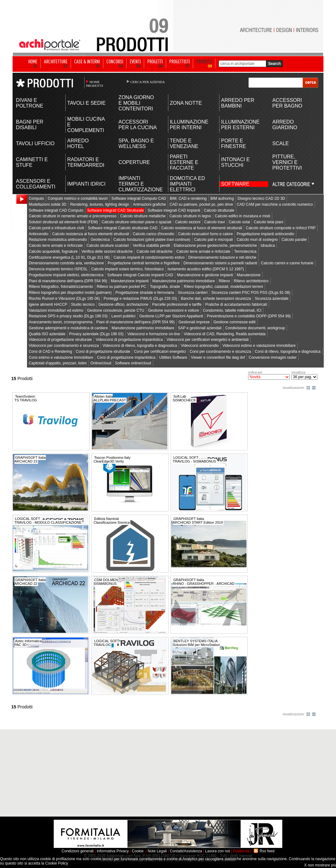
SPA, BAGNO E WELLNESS (136, 143)
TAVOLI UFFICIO (35, 143)
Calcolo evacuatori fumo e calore (206, 234)
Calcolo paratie (294, 240)
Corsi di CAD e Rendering (50, 352)
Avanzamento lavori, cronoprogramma (60, 322)
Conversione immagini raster (273, 357)
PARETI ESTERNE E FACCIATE (184, 162)
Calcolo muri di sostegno (257, 240)
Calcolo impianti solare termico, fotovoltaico (128, 269)
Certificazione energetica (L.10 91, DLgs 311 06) (69, 257)
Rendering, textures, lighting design (100, 204)
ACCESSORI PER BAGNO (287, 103)
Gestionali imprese (194, 322)
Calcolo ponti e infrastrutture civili (56, 228)
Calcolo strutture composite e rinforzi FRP (281, 228)
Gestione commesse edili (234, 322)
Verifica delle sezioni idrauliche (107, 251)
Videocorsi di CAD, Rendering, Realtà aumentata (225, 334)
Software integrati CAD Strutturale (115, 210)
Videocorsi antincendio (200, 346)
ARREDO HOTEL (78, 143)
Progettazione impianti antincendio (266, 234)
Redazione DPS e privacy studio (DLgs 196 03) (68, 316)
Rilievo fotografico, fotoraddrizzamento (61, 287)
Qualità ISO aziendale (47, 334)
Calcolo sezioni (188, 222)
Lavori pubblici (124, 316)
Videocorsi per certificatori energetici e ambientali (207, 340)
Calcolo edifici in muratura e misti (242, 216)
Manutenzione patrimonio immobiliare (184, 281)
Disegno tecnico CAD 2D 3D (261, 198)
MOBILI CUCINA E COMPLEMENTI (86, 125)
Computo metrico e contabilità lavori (78, 198)
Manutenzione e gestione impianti (205, 275)
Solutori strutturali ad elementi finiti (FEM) (63, 222)
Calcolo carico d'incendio (154, 234)
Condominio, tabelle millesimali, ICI (232, 310)
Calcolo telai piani (268, 222)
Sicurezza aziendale (271, 299)
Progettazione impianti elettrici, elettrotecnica (66, 275)
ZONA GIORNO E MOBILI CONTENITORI (136, 103)
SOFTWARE (235, 184)
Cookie (138, 851)
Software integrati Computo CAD (139, 198)
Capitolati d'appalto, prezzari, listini (57, 363)
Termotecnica (245, 251)
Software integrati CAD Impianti (174, 210)
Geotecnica (100, 240)
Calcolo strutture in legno (190, 216)
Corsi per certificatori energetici (160, 352)
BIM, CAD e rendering (188, 198)
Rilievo (224, 281)
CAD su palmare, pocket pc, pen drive (201, 204)
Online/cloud (101, 363)
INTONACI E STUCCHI (235, 162)
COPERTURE (134, 162)
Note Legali (157, 851)
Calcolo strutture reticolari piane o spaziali (136, 222)
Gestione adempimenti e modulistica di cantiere (68, 328)
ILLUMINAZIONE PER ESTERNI (240, 125)
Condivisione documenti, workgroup (255, 328)
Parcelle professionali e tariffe (177, 304)
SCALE (280, 143)
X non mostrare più (320, 865)
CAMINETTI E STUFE (32, 162)
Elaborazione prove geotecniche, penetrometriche (215, 246)
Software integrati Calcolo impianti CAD (140, 275)
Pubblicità (241, 851)
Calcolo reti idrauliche (155, 251)
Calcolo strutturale (219, 210)
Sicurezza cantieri (193, 293)
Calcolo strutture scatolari (108, 246)
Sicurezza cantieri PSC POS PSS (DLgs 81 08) (251, 293)
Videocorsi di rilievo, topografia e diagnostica (140, 346)
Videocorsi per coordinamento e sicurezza (64, 346)
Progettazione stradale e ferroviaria (145, 293)
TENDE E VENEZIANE (184, 143)
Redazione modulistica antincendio (58, 240)
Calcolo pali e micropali (213, 240)
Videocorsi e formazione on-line (154, 334)
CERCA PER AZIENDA (148, 82)
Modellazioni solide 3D (47, 204)
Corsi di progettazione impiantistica (126, 357)
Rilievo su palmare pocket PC (121, 287)
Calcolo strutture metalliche (143, 216)
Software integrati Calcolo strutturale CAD (122, 228)
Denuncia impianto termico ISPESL (58, 269)
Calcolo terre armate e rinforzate (56, 246)
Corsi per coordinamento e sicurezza (220, 352)
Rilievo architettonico (251, 281)
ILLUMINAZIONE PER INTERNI (189, 125)
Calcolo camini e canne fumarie (287, 263)
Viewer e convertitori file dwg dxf (218, 357)
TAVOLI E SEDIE (86, 103)
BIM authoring (222, 198)
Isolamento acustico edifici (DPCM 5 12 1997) (206, 269)
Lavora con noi (217, 851)
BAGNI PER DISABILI (30, 125)
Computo (36, 198)
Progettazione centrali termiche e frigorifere (144, 263)
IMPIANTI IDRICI (86, 184)
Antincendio (38, 234)
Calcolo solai (239, 222)
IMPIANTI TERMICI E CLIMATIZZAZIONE (138, 184)
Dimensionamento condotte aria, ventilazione (66, 263)
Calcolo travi (214, 222)
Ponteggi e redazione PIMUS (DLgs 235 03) (140, 299)
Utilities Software (173, 357)
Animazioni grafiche (149, 204)
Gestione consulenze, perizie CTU (116, 310)
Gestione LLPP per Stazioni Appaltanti (171, 316)
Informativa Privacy (113, 851)
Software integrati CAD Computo (56, 210)
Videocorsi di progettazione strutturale (60, 340)
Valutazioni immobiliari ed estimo (56, 310)
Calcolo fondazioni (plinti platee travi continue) (152, 240)
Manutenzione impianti (130, 281)
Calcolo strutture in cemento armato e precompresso (72, 216)
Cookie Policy (57, 863)
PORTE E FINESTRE (233, 143)
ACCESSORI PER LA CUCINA (138, 125)
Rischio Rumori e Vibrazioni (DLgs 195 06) (64, 299)
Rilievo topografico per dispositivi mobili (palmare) (70, 293)
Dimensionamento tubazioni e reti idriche (222, 257)
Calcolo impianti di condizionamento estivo (149, 257)
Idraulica (268, 246)
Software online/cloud (133, 363)
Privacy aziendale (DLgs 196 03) (96, 334)
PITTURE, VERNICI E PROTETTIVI (287, 162)
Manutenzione (249, 275)
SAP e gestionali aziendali (200, 328)
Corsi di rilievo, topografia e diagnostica (287, 352)
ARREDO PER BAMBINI (238, 103)
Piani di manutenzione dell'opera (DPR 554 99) (68, 281)
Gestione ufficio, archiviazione (123, 304)
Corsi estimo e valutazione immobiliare (61, 357)
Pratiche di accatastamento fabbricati (236, 304)
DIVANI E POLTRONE (30, 103)
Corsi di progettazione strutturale (103, 352)
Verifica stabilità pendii (152, 246)
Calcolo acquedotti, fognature (53, 251)
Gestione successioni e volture (173, 310)
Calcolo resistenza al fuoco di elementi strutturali (201, 228)
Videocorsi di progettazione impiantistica (129, 340)
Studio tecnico (83, 304)
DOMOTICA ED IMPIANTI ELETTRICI (187, 184)
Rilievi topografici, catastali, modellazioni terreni (223, 287)
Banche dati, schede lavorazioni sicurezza (216, 299)
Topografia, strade (165, 287)
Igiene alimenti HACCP (48, 304)
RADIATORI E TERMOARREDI (86, 162)
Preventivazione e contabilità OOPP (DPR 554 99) (249, 316)
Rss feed (267, 851)
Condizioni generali (78, 851)
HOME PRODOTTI (95, 84)
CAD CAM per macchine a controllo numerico (275, 204)
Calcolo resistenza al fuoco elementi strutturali (91, 234)
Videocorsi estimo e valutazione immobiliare (259, 346)
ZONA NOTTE (186, 103)
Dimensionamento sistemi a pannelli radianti (220, 263)
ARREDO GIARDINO (285, 125)
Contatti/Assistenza (186, 851)
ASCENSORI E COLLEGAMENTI (36, 184)
